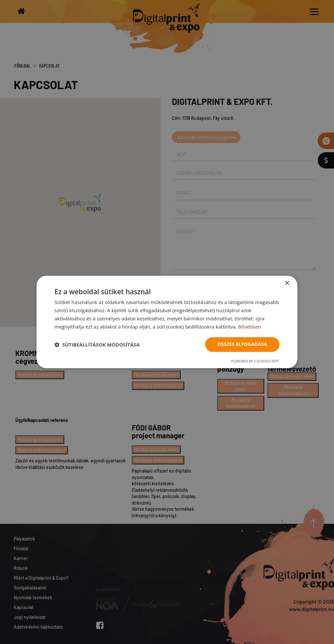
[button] (97, 345)
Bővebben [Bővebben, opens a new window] (250, 327)
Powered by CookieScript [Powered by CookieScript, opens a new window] (255, 361)
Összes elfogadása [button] (242, 344)
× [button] (287, 283)
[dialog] (167, 322)
